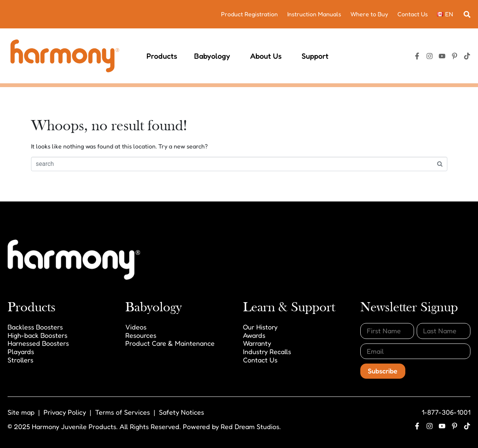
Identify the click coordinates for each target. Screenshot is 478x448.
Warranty (257, 343)
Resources (141, 335)
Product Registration (249, 14)
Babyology (214, 56)
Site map (21, 412)
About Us (267, 56)
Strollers (20, 360)
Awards (254, 335)
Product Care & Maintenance (170, 343)
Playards (21, 351)
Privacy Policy (65, 412)
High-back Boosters (37, 335)
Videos (136, 327)
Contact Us (413, 14)
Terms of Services (122, 412)
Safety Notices (181, 412)
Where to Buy (369, 14)
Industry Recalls (267, 351)
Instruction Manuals (314, 14)
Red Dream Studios (250, 426)
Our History (260, 327)
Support (317, 56)
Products (162, 56)
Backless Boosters (35, 327)
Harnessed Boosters (38, 343)
